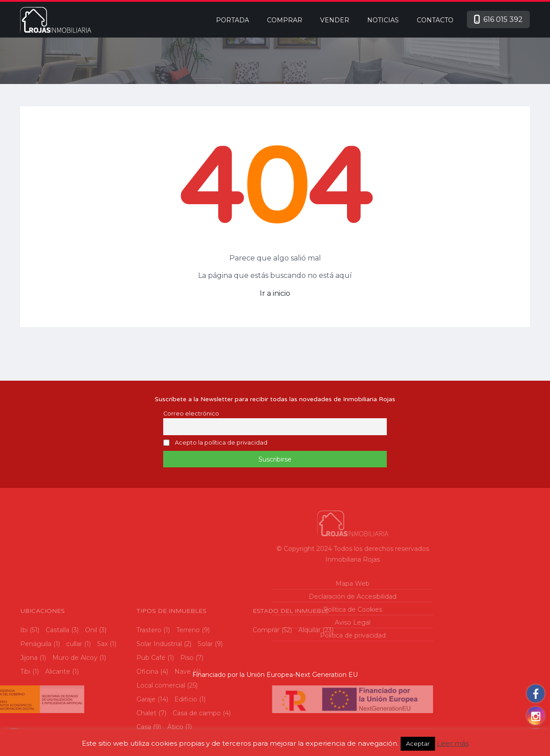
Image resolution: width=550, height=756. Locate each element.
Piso (187, 717)
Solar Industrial (159, 703)
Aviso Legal (288, 622)
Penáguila (36, 703)
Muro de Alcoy (75, 717)
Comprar (285, 20)
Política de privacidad (287, 635)
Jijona (29, 717)
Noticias (383, 20)
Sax (102, 703)
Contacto (435, 20)
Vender (335, 20)
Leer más (453, 743)
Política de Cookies (288, 609)
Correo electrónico (191, 414)
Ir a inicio (275, 293)
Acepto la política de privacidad (221, 443)
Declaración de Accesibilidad (288, 596)
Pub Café (151, 717)
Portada (233, 20)
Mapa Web (288, 584)
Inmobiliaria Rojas (288, 559)
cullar (74, 703)
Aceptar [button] (418, 743)
